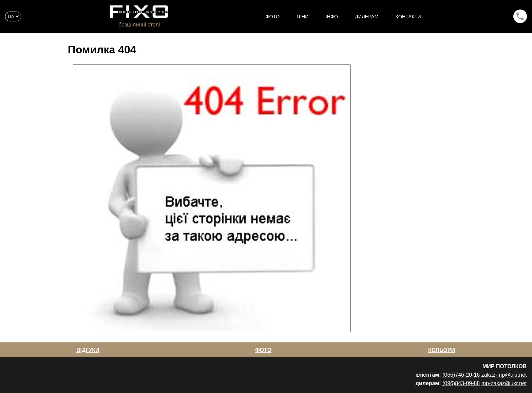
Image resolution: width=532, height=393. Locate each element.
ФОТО (273, 17)
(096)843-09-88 (461, 383)
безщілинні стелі (139, 25)
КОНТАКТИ (408, 17)
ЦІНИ (302, 17)
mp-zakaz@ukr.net (504, 383)
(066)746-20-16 (461, 375)
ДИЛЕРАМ (367, 17)
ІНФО (332, 17)
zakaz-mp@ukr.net (504, 375)
